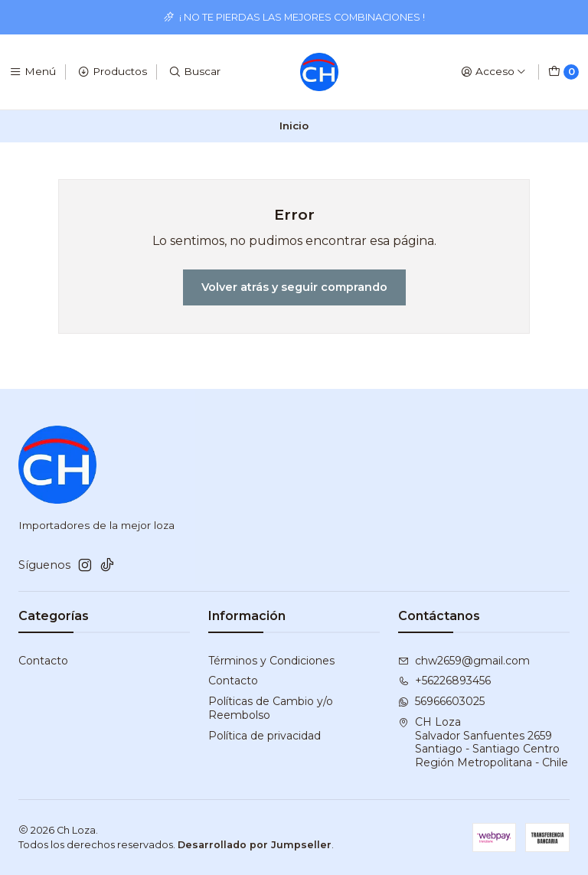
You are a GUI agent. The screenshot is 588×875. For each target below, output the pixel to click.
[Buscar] (194, 72)
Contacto (43, 661)
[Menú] (33, 72)
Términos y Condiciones (271, 661)
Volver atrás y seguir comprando (294, 287)
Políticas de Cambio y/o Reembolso (271, 708)
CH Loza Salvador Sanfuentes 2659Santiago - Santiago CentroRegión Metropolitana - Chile (483, 742)
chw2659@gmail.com (464, 661)
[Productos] (112, 72)
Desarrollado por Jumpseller (255, 845)
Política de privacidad (265, 736)
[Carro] (563, 72)
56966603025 (441, 701)
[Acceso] (493, 72)
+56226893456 (444, 681)
